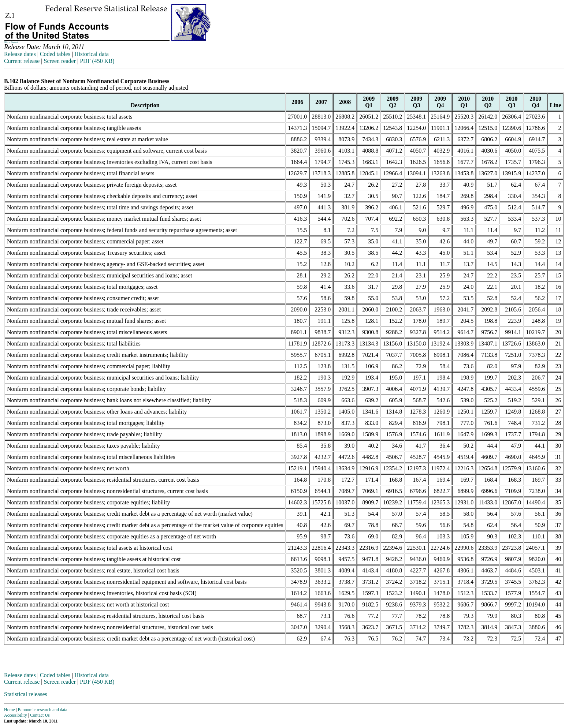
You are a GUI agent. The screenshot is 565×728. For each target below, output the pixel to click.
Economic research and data (43, 710)
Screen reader (60, 61)
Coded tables (55, 54)
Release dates (20, 54)
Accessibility (16, 715)
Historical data (92, 54)
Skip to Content (11, 42)
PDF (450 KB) (97, 61)
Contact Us (40, 715)
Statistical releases (26, 694)
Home (9, 710)
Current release (22, 61)
